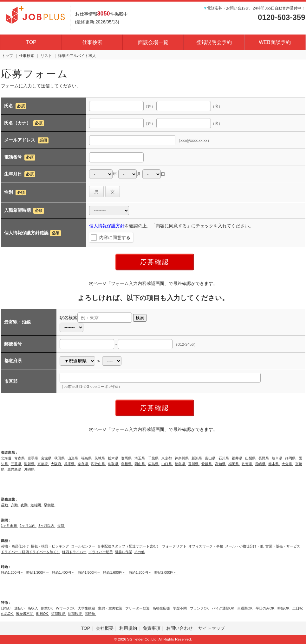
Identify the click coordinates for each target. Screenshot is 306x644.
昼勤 (5, 505)
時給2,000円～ (166, 572)
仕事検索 (92, 42)
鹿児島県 (15, 469)
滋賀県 (30, 464)
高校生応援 (162, 608)
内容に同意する (115, 237)
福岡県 (234, 464)
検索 (140, 318)
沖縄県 (30, 469)
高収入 (33, 608)
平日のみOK (266, 608)
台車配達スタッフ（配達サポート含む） (129, 546)
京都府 (43, 464)
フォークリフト (174, 546)
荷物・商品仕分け (15, 546)
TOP (31, 42)
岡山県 (140, 464)
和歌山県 (98, 464)
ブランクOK (200, 608)
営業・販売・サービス (283, 546)
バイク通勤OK (224, 608)
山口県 (167, 464)
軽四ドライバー (74, 552)
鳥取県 (114, 464)
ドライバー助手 (101, 552)
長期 (61, 526)
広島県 (154, 464)
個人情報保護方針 (107, 226)
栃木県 (114, 458)
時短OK (284, 608)
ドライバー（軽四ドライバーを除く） (31, 552)
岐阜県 (277, 458)
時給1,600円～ (115, 572)
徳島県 (180, 464)
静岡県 (291, 458)
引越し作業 (124, 552)
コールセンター (83, 546)
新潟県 (197, 458)
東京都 (167, 458)
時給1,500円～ (90, 572)
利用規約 (128, 628)
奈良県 (83, 464)
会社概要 (105, 628)
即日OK (43, 614)
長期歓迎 (75, 614)
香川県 (194, 464)
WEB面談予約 (275, 42)
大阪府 (56, 464)
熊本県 (274, 464)
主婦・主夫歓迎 (111, 608)
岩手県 (33, 458)
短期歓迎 (59, 614)
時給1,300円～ (38, 572)
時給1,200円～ (13, 572)
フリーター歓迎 (138, 608)
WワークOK (66, 608)
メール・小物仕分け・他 (244, 546)
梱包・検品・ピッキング (50, 546)
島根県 (127, 464)
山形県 (73, 458)
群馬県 (127, 458)
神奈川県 (182, 458)
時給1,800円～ (141, 572)
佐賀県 (247, 464)
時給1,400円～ (64, 572)
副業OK (47, 608)
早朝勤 (49, 505)
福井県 (238, 458)
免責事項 (152, 628)
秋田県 (60, 458)
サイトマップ (212, 628)
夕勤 (15, 505)
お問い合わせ (179, 628)
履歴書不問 (25, 614)
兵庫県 (70, 464)
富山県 (211, 458)
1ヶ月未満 (9, 526)
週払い (20, 608)
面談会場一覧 (153, 42)
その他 (139, 552)
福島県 (87, 458)
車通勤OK (245, 608)
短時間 (36, 505)
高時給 (90, 614)
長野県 (264, 458)
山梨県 (251, 458)
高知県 (221, 464)
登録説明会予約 (214, 42)
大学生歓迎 (87, 608)
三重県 (16, 464)
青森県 (20, 458)
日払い (7, 608)
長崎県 (261, 464)
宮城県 (47, 458)
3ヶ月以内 (47, 526)
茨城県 (100, 458)
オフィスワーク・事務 (206, 546)
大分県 (287, 464)
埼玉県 (140, 458)
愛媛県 (207, 464)
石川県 (224, 458)
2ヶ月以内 (28, 526)
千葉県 (154, 458)
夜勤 (25, 505)
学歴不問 (180, 608)
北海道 (7, 458)
